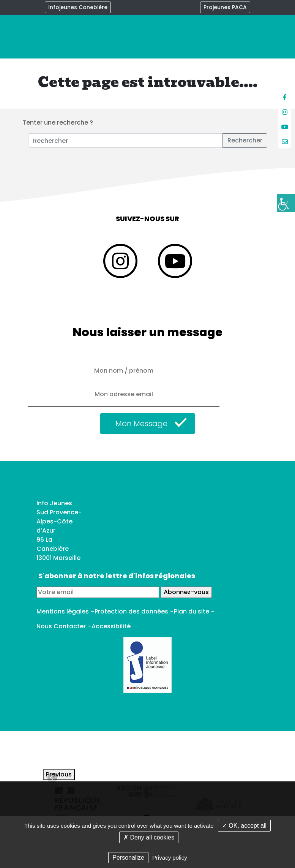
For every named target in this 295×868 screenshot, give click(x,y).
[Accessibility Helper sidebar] (286, 203)
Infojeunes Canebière (78, 7)
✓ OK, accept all (244, 826)
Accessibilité (111, 626)
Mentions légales (63, 611)
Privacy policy (170, 858)
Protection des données (131, 611)
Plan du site (192, 611)
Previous (59, 774)
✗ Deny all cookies (149, 837)
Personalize (128, 858)
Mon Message (141, 424)
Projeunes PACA (225, 7)
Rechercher (245, 140)
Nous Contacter (61, 626)
